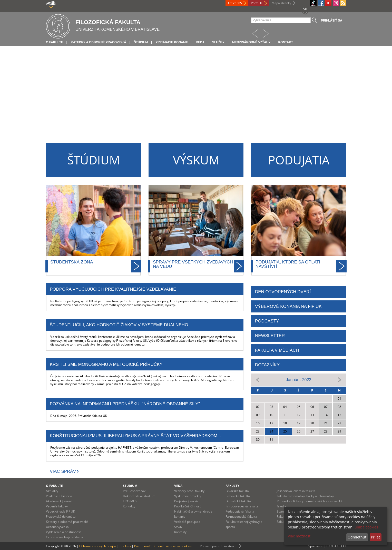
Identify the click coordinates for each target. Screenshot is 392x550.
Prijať (375, 537)
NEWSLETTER (270, 336)
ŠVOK (178, 527)
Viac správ (63, 471)
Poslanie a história (59, 496)
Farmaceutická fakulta (241, 517)
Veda (200, 42)
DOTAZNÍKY (267, 365)
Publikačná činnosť (187, 506)
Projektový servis (186, 501)
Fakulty (232, 486)
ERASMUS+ (131, 501)
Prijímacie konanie (172, 42)
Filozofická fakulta (238, 501)
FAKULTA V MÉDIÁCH (277, 350)
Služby (218, 42)
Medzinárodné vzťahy (251, 42)
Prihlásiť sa (332, 21)
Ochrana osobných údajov (64, 537)
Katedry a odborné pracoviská (99, 42)
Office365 (235, 3)
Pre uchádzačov (134, 491)
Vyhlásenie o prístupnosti (64, 532)
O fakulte (55, 42)
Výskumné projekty (188, 496)
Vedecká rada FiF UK (60, 511)
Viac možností (300, 536)
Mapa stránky (281, 3)
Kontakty (129, 506)
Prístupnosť (142, 546)
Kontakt (286, 42)
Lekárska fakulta (237, 491)
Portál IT (257, 3)
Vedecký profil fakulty (189, 491)
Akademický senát (59, 501)
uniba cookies (366, 527)
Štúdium (141, 42)
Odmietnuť (357, 537)
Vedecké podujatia (187, 522)
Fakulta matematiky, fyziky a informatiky (305, 496)
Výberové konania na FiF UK (288, 306)
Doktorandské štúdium (139, 496)
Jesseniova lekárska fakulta (296, 491)
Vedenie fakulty (57, 506)
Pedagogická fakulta (240, 511)
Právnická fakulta (238, 496)
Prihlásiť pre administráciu (219, 546)
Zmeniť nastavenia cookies (173, 546)
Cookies (125, 546)
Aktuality (52, 491)
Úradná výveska (57, 527)
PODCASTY (267, 321)
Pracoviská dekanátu (61, 517)
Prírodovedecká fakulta (242, 506)
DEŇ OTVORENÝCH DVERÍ (283, 292)
